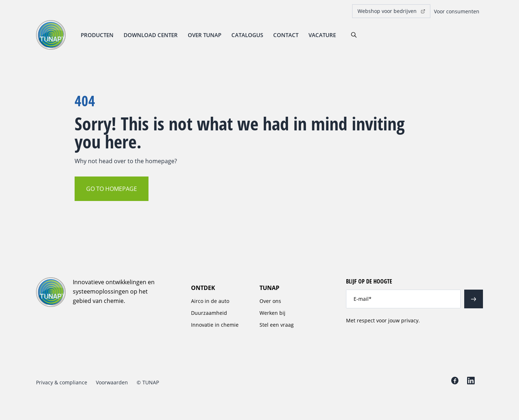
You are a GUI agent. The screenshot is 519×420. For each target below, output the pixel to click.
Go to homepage (112, 189)
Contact (286, 35)
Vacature (322, 35)
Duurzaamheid (209, 313)
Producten (97, 35)
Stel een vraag (277, 325)
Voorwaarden (112, 382)
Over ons (270, 301)
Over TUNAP (205, 35)
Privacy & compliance (62, 382)
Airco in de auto (210, 301)
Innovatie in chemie (215, 325)
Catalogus (247, 35)
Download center (151, 35)
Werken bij (272, 313)
